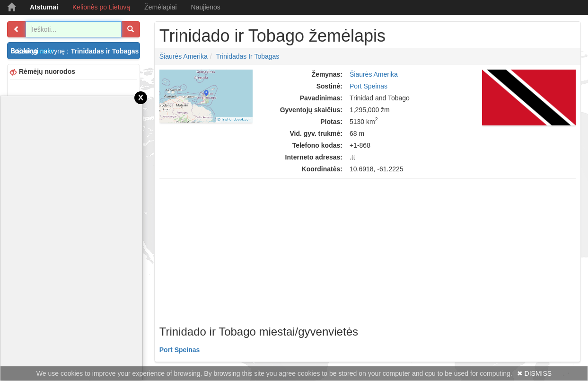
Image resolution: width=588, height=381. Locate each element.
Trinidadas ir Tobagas (247, 56)
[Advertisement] (368, 250)
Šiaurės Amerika (184, 56)
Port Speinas (369, 86)
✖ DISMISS (534, 373)
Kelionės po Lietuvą (101, 7)
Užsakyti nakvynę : (77, 51)
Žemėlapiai (160, 7)
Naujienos (206, 7)
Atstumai (44, 7)
